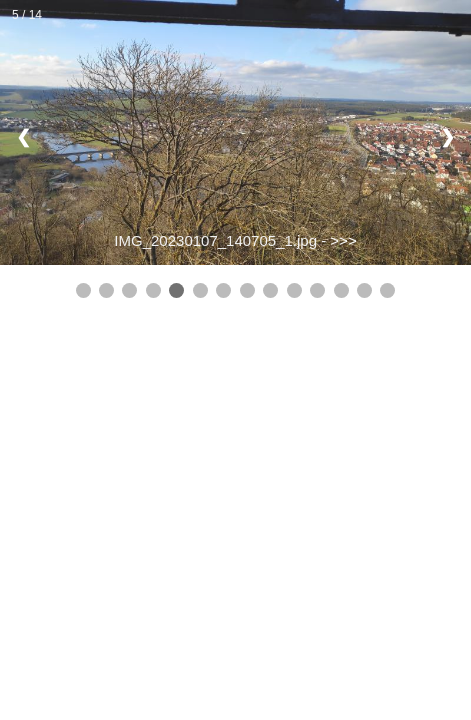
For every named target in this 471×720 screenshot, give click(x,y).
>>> (343, 240)
